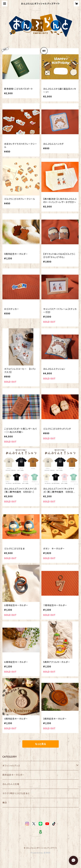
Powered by (40, 853)
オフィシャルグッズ (11, 766)
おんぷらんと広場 (11, 784)
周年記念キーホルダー (13, 775)
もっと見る (40, 744)
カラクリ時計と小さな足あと (16, 793)
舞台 (5, 803)
